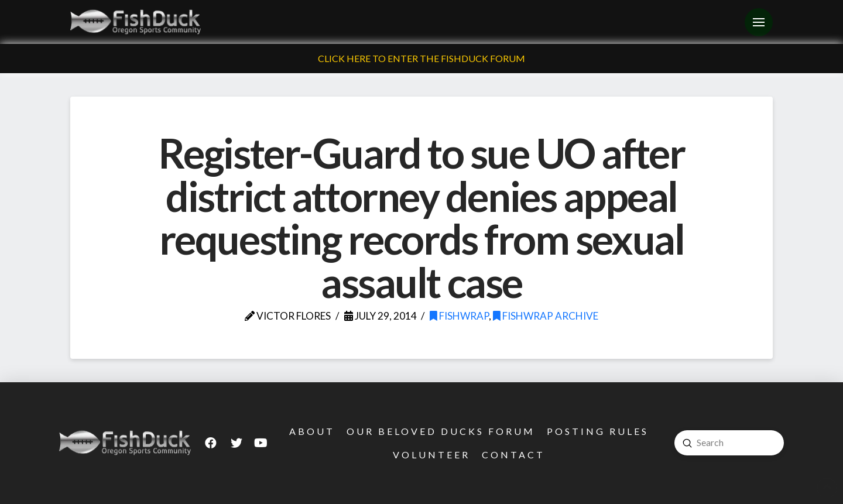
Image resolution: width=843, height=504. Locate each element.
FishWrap (459, 316)
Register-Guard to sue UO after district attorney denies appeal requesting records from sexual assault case (422, 217)
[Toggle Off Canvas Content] (759, 22)
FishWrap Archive (546, 316)
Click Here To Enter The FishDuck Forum (421, 58)
